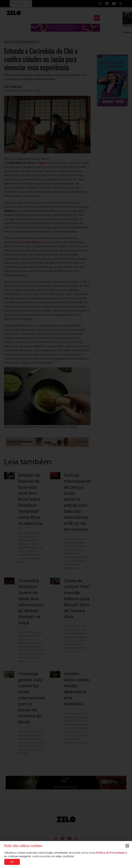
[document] (66, 434)
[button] (127, 846)
